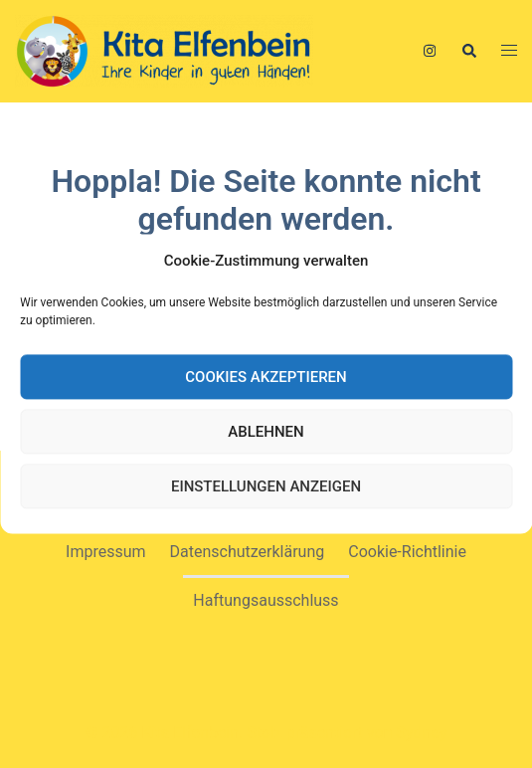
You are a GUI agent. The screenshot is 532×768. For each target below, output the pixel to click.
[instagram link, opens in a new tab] (428, 50)
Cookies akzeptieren (266, 377)
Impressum (106, 552)
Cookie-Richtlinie (407, 552)
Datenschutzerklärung (248, 552)
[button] (468, 51)
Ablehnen (266, 432)
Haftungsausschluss (266, 600)
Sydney (421, 733)
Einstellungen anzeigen (266, 486)
